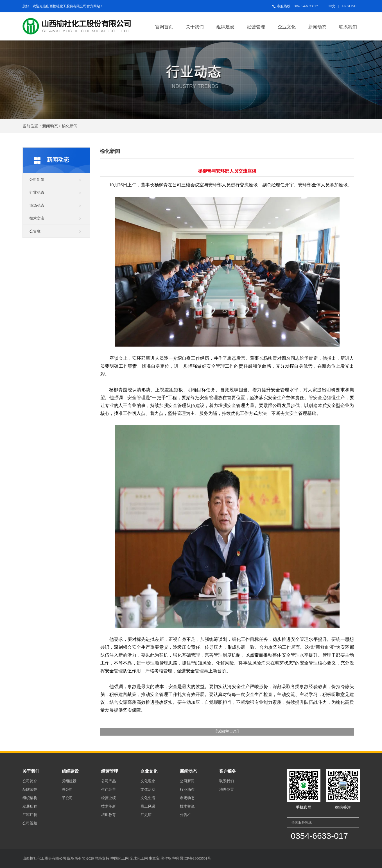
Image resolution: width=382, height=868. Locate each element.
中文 (332, 6)
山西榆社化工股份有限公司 (66, 6)
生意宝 (154, 858)
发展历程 (30, 806)
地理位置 (227, 789)
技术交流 (37, 218)
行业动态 (37, 192)
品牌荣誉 (30, 789)
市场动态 (37, 205)
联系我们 (348, 27)
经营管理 (256, 27)
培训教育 (109, 815)
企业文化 (287, 27)
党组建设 (69, 781)
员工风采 (148, 806)
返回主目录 (227, 732)
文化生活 (148, 798)
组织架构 (30, 798)
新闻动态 (317, 27)
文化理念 (148, 781)
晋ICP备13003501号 (195, 858)
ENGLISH (349, 6)
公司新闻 (37, 179)
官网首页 (164, 27)
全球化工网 (139, 858)
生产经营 (109, 789)
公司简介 (30, 781)
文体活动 (148, 789)
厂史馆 (146, 815)
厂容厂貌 (30, 815)
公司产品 (109, 781)
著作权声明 (170, 858)
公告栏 (35, 231)
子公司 (67, 798)
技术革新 (109, 806)
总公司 (67, 789)
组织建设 (225, 27)
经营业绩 (109, 798)
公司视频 (30, 823)
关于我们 (195, 27)
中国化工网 (120, 858)
